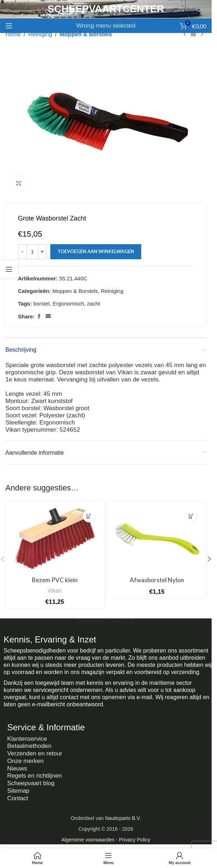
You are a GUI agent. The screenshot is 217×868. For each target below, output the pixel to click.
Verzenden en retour (35, 753)
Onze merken (26, 760)
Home (13, 34)
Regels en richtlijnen (35, 775)
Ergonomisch (68, 303)
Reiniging (40, 34)
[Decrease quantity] (22, 252)
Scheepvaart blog (31, 782)
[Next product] (202, 34)
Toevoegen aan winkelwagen (96, 251)
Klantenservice (27, 739)
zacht (93, 303)
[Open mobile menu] (9, 26)
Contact (18, 796)
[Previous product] (185, 34)
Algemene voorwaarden (88, 838)
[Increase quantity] (42, 252)
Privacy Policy (135, 838)
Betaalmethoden (29, 746)
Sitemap (18, 789)
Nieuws (17, 767)
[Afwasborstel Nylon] (157, 539)
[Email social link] (48, 316)
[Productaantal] (32, 252)
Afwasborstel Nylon (157, 580)
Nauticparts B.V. (123, 816)
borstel (41, 303)
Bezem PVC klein (55, 580)
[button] (89, 516)
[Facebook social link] (39, 316)
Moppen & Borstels (86, 34)
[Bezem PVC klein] (55, 539)
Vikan (55, 590)
